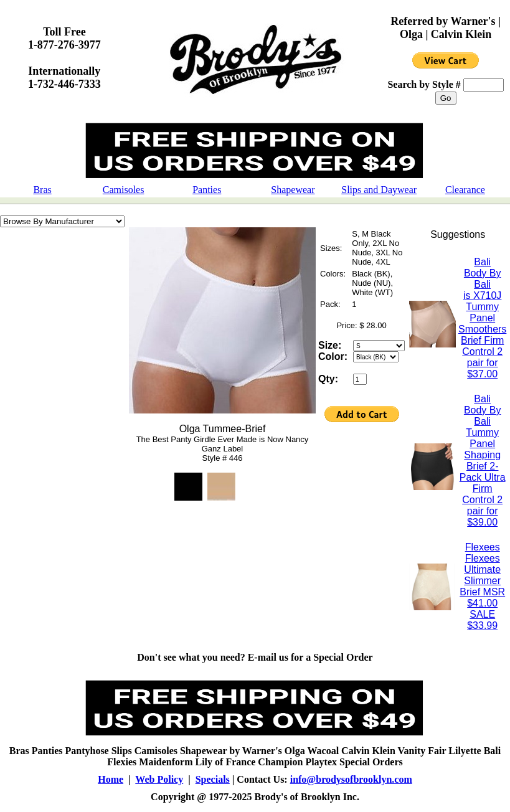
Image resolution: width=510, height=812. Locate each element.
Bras (42, 190)
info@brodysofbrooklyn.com (351, 779)
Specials (213, 779)
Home (111, 779)
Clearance (465, 190)
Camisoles (124, 190)
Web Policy (159, 779)
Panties (207, 190)
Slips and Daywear (379, 190)
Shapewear (293, 190)
